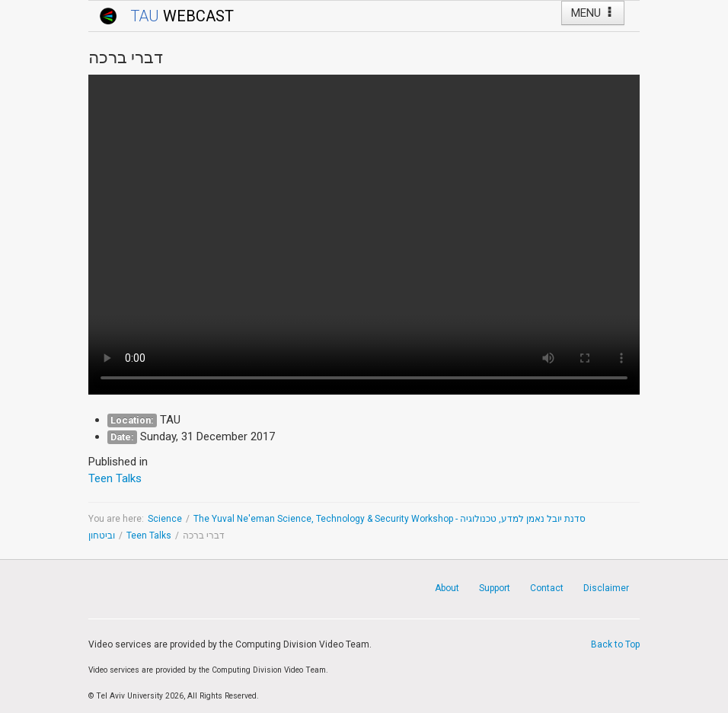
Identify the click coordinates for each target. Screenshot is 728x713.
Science (165, 519)
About (447, 588)
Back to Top (615, 644)
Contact (547, 588)
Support (495, 588)
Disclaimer (606, 588)
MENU (593, 13)
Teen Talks (149, 536)
